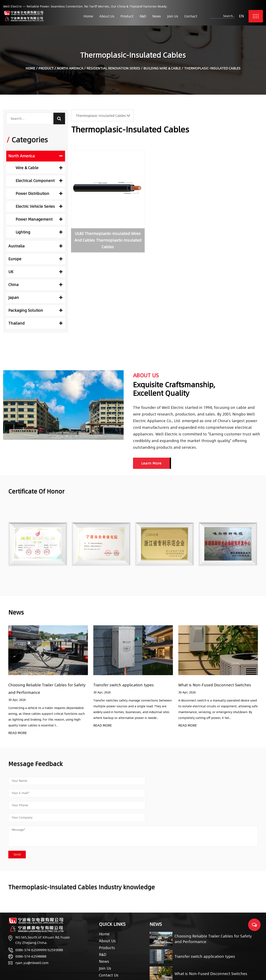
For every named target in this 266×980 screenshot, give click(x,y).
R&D (143, 16)
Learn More (151, 463)
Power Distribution (39, 194)
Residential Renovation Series (113, 69)
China (35, 285)
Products (107, 923)
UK (35, 272)
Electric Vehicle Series (39, 206)
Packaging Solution (35, 310)
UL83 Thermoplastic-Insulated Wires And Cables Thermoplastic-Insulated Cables (101, 229)
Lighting (39, 232)
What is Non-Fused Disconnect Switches (215, 685)
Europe (35, 259)
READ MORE (18, 733)
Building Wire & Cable (162, 69)
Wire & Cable (39, 168)
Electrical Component (39, 181)
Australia (35, 246)
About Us (107, 16)
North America (70, 69)
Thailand (35, 323)
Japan (35, 298)
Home (88, 16)
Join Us (173, 16)
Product (127, 16)
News (157, 16)
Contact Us (109, 951)
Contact (191, 16)
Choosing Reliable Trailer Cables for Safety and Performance (213, 915)
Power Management (39, 219)
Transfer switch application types (124, 685)
